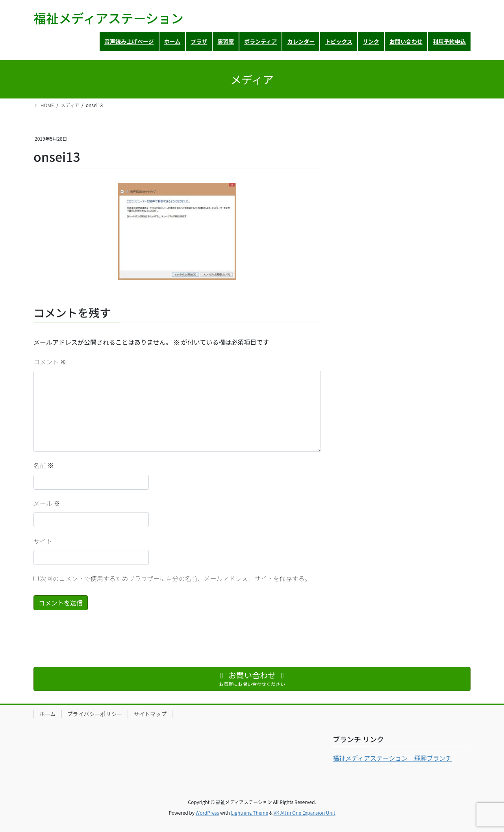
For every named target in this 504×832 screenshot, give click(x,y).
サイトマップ (150, 714)
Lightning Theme (249, 812)
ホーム (48, 714)
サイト (43, 541)
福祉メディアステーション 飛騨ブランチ (392, 758)
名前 (44, 465)
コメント (50, 362)
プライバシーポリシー (95, 714)
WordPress (208, 812)
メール (47, 503)
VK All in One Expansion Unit (305, 812)
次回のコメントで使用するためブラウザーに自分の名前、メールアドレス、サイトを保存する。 (176, 578)
